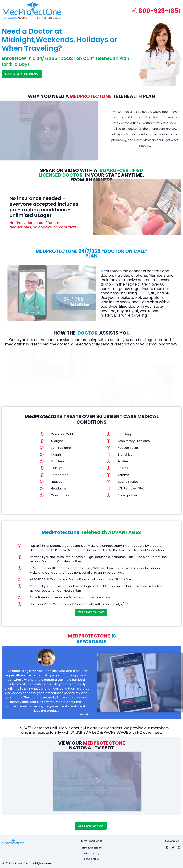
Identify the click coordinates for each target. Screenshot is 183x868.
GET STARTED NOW (22, 73)
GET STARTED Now (91, 612)
